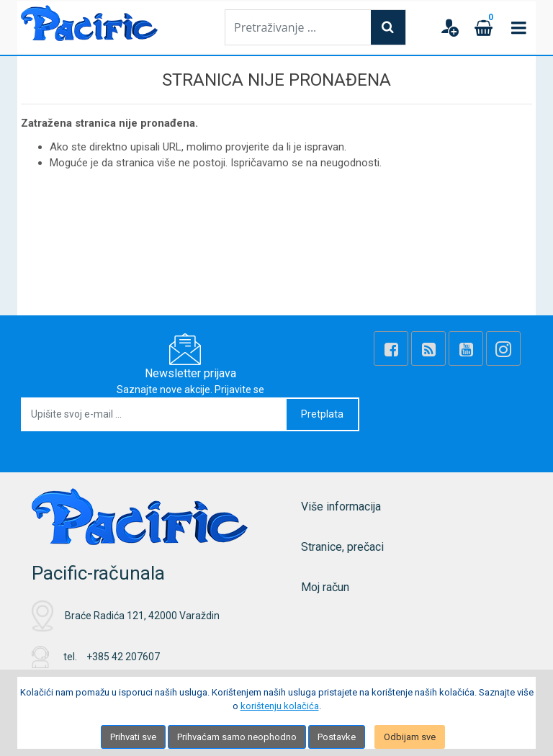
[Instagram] (503, 348)
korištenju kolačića (280, 706)
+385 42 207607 (123, 657)
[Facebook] (391, 348)
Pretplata (322, 414)
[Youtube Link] (466, 348)
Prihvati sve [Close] (133, 737)
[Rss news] (428, 348)
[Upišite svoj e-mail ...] (154, 414)
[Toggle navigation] (518, 27)
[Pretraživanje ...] (298, 27)
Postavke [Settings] (337, 737)
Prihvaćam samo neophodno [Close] (237, 737)
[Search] (388, 27)
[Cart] (484, 27)
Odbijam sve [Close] (410, 737)
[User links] (449, 27)
